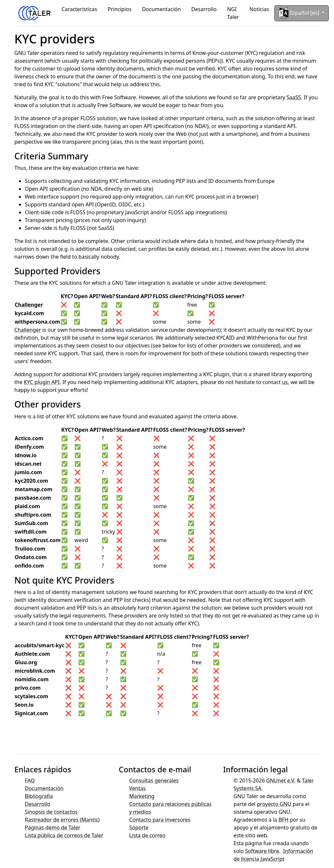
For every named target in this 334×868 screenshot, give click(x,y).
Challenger (29, 305)
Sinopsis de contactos (51, 812)
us (285, 382)
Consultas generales (154, 780)
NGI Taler (233, 13)
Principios (120, 9)
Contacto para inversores (160, 820)
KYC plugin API (42, 382)
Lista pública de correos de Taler (64, 835)
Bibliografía (39, 796)
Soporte (139, 828)
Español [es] (300, 13)
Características (79, 9)
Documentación (161, 9)
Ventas (137, 788)
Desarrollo (204, 9)
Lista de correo (147, 835)
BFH (284, 820)
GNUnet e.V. (281, 780)
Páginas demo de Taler (53, 828)
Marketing (142, 796)
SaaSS (294, 97)
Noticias (259, 9)
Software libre (262, 851)
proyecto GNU (275, 804)
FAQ (30, 780)
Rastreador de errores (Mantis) (62, 820)
